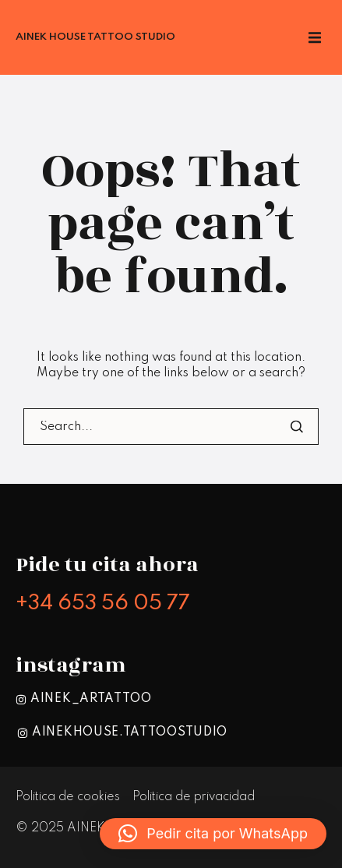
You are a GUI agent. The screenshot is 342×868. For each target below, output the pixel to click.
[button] (213, 834)
